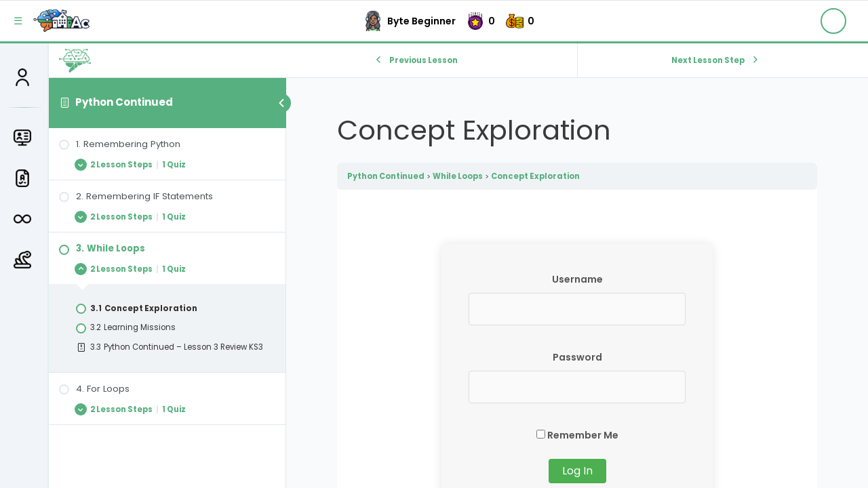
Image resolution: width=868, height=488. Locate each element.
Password (577, 357)
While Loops (458, 176)
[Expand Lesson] (167, 164)
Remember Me (577, 435)
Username (577, 279)
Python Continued (124, 102)
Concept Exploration (535, 176)
